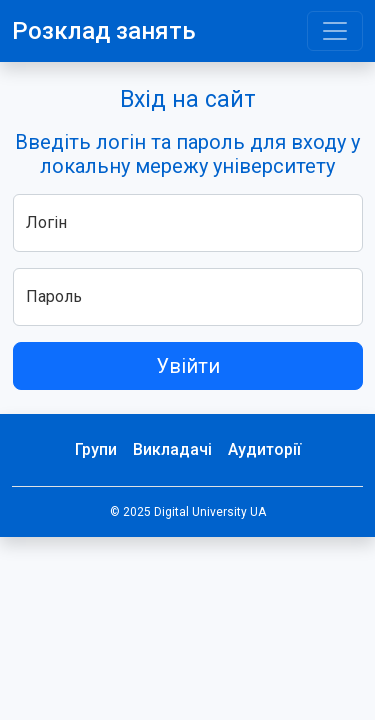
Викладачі (172, 449)
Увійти (188, 366)
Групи (96, 449)
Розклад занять (104, 31)
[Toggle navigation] (335, 31)
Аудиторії (264, 449)
